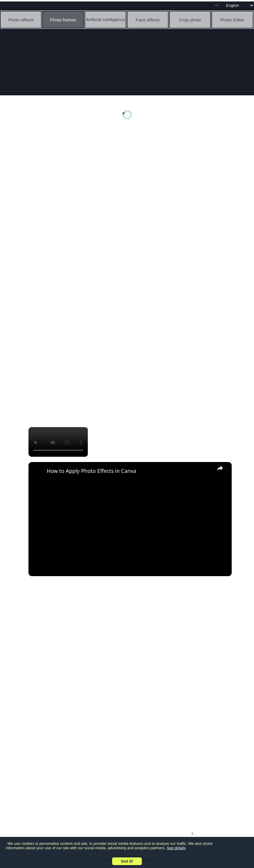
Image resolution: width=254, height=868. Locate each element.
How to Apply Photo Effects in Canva (91, 471)
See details (176, 848)
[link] (38, 471)
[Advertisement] (128, 175)
